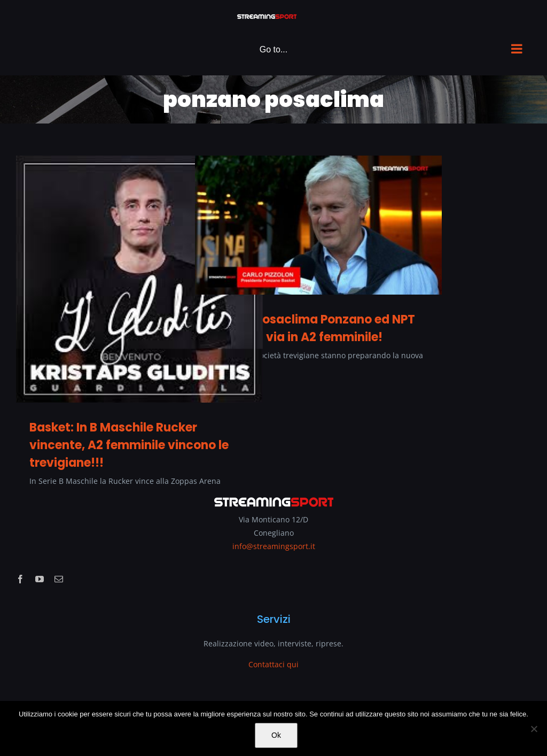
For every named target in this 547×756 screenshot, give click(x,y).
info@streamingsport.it (274, 546)
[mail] (59, 579)
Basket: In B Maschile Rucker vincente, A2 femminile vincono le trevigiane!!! (129, 445)
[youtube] (40, 579)
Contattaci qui (273, 664)
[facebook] (20, 579)
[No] (534, 729)
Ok (276, 735)
